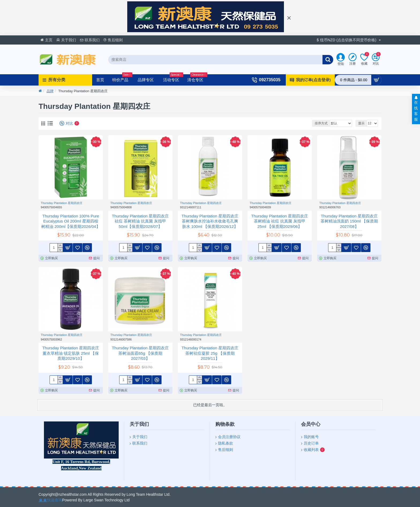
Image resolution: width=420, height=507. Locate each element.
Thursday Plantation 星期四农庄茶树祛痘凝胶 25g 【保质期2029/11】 (210, 353)
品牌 (50, 91)
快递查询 (55, 500)
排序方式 (321, 123)
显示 (361, 123)
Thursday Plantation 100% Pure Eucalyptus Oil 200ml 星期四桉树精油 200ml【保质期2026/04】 (71, 221)
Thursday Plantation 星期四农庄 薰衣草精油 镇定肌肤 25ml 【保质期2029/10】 (71, 353)
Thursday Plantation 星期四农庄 (62, 203)
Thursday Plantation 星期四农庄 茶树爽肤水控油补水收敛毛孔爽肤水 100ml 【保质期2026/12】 (210, 221)
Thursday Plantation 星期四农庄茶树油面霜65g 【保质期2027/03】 (140, 353)
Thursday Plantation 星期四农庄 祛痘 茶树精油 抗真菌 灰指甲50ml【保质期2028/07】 (140, 221)
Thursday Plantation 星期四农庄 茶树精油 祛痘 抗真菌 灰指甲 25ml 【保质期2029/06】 (280, 221)
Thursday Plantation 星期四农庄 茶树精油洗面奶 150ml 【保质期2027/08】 (349, 221)
